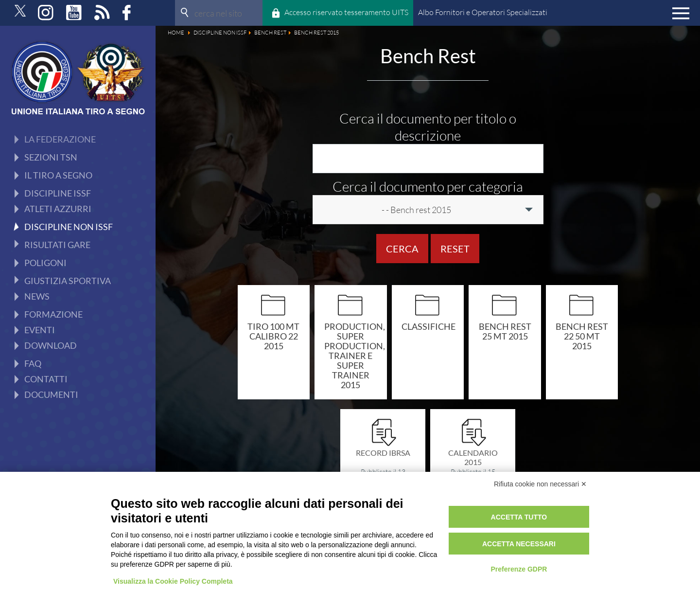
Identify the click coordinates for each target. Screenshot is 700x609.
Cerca (402, 249)
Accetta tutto (519, 517)
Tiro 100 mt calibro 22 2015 (273, 336)
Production (55, 175)
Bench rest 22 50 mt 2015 (582, 336)
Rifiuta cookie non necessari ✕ (540, 484)
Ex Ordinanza (59, 194)
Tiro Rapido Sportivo (72, 232)
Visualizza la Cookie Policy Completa (173, 581)
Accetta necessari (519, 544)
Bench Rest (55, 156)
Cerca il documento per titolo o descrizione (428, 127)
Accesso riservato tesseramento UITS (346, 12)
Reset (455, 249)
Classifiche (428, 326)
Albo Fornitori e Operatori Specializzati (483, 12)
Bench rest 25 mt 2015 (505, 331)
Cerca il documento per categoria (428, 186)
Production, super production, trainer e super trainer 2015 (351, 355)
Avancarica (54, 213)
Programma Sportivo (72, 251)
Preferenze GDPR (519, 569)
